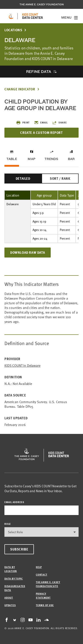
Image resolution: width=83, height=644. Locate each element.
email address (14, 502)
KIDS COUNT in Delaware (22, 365)
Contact (41, 575)
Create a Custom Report (41, 133)
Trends (51, 159)
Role (8, 524)
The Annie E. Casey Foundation (42, 4)
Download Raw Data (28, 252)
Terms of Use (45, 605)
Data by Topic (14, 579)
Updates (10, 605)
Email (41, 123)
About (9, 598)
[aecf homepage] (11, 16)
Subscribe (19, 549)
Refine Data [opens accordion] (39, 71)
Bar (71, 159)
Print (23, 123)
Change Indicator (20, 89)
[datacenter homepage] (33, 16)
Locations (13, 30)
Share (60, 123)
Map (32, 159)
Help (39, 567)
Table (12, 159)
